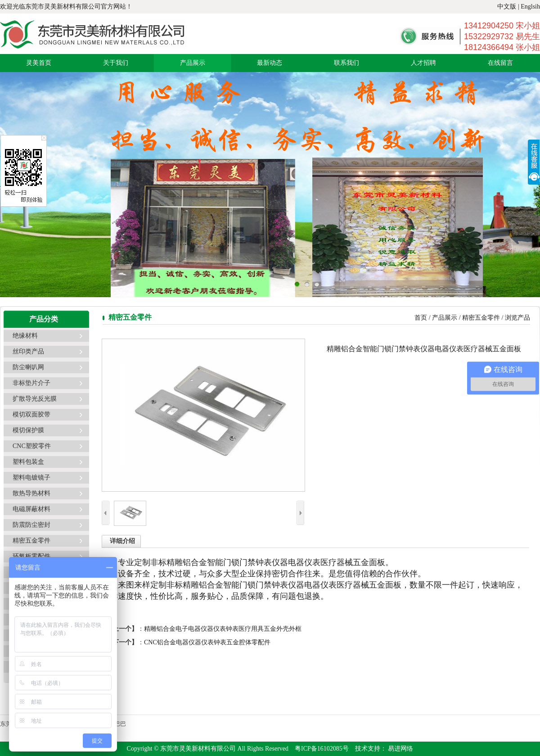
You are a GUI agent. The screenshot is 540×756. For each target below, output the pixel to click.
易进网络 (400, 749)
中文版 (507, 7)
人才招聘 (423, 63)
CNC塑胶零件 (32, 446)
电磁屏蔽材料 (31, 509)
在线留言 (500, 63)
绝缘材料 (25, 336)
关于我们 (116, 63)
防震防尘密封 (31, 525)
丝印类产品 (28, 351)
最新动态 (270, 63)
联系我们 (346, 63)
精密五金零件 (31, 541)
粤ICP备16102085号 (322, 749)
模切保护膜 (28, 430)
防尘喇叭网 (28, 367)
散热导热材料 (31, 493)
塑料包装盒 (28, 462)
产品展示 (193, 63)
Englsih (530, 7)
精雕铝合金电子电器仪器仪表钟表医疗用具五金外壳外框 (223, 629)
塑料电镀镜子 (31, 478)
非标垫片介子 (31, 383)
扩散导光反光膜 (35, 399)
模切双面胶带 (31, 414)
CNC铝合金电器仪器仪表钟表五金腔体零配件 (207, 642)
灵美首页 (39, 63)
